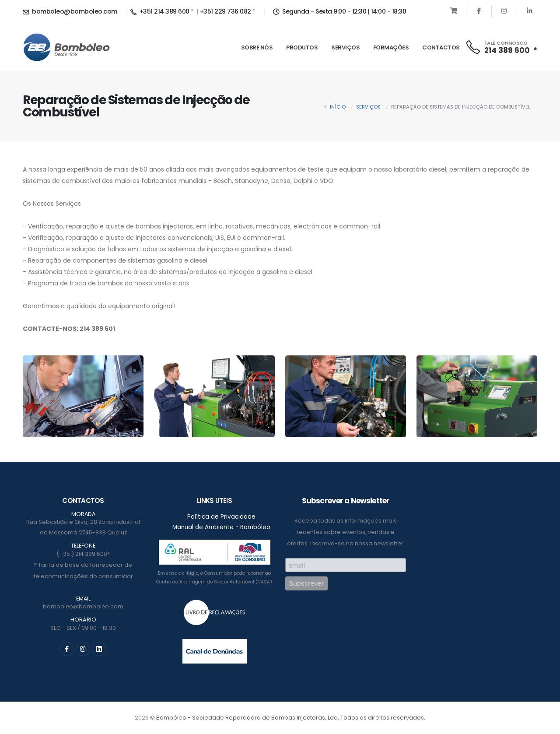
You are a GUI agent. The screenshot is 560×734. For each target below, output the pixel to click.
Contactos (441, 47)
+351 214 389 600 (160, 11)
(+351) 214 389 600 (82, 554)
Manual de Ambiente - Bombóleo (222, 528)
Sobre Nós (257, 47)
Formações (391, 47)
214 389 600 (507, 50)
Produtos (302, 47)
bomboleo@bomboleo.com (70, 11)
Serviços (345, 47)
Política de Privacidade (221, 517)
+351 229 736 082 (226, 11)
